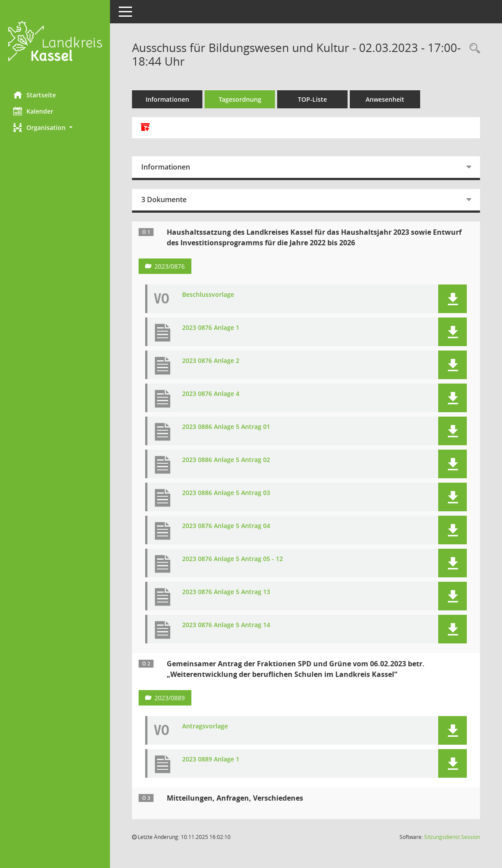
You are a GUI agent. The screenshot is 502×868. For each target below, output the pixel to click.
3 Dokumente (164, 199)
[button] (55, 127)
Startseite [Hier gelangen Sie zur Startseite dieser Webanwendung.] (35, 95)
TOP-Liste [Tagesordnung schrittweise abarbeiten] (312, 99)
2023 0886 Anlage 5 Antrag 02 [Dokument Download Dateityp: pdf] (226, 460)
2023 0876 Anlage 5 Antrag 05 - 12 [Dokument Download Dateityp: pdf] (233, 559)
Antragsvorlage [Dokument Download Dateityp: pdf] (205, 726)
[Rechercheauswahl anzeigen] (473, 49)
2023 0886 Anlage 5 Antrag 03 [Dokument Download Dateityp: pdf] (226, 493)
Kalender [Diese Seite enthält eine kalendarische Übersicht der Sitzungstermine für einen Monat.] (33, 111)
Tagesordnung (240, 99)
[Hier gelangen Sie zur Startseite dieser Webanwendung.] (55, 42)
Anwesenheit (385, 99)
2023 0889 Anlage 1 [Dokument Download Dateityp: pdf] (211, 759)
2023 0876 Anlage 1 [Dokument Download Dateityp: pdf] (211, 328)
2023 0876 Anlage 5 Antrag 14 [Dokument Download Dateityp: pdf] (226, 625)
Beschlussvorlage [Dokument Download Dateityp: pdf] (208, 295)
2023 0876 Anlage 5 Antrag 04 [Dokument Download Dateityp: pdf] (226, 526)
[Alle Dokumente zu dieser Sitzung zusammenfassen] (145, 128)
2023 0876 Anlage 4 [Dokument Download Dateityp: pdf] (211, 394)
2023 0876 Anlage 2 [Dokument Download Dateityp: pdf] (211, 361)
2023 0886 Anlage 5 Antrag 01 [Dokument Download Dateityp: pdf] (226, 427)
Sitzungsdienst (452, 837)
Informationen (167, 99)
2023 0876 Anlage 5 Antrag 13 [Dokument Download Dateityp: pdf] (226, 592)
